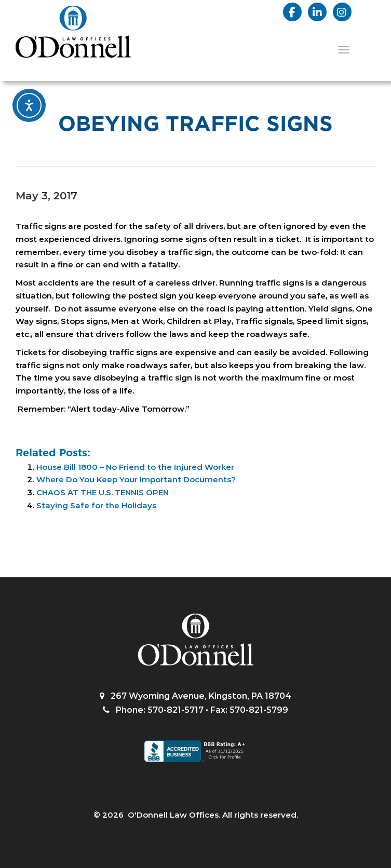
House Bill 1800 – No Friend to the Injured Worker (135, 467)
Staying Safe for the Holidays (96, 505)
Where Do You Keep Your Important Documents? (136, 479)
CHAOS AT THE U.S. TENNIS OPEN (103, 492)
